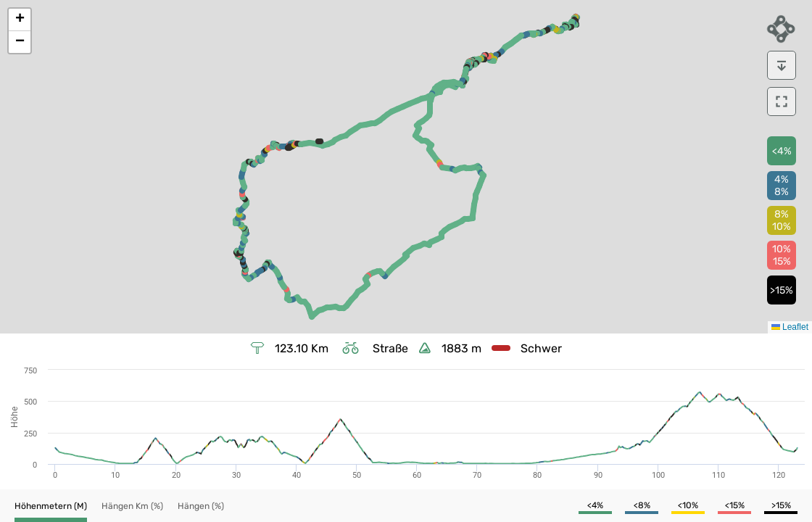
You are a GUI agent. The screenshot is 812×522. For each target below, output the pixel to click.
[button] (20, 20)
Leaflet (790, 327)
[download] (782, 65)
